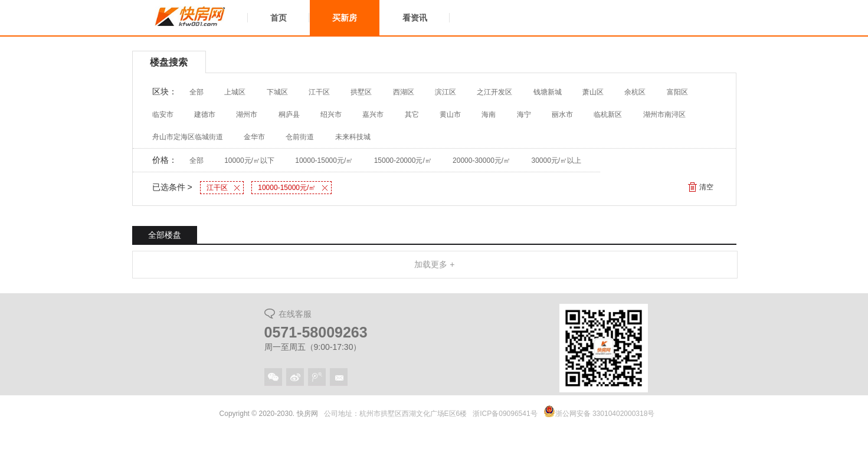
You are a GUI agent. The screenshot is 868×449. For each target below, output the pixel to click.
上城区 (235, 92)
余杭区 (635, 92)
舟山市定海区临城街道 (188, 137)
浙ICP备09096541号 (505, 414)
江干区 (319, 92)
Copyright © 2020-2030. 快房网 (269, 414)
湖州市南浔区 (664, 114)
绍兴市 (331, 114)
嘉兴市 (373, 114)
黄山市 (450, 114)
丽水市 (562, 114)
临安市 (163, 114)
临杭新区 (608, 114)
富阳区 (677, 92)
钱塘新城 (548, 92)
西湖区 (404, 92)
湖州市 (247, 114)
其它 (412, 114)
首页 (279, 18)
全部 (196, 92)
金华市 (254, 137)
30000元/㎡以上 (557, 160)
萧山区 (593, 92)
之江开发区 (494, 92)
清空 (706, 187)
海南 (489, 114)
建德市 (205, 114)
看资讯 (415, 18)
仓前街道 (300, 137)
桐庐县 (289, 114)
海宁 (524, 114)
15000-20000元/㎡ (403, 160)
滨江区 (446, 92)
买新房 (345, 18)
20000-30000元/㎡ (482, 160)
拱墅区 (361, 92)
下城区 (277, 92)
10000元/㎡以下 (249, 160)
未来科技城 (353, 137)
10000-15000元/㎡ (324, 160)
